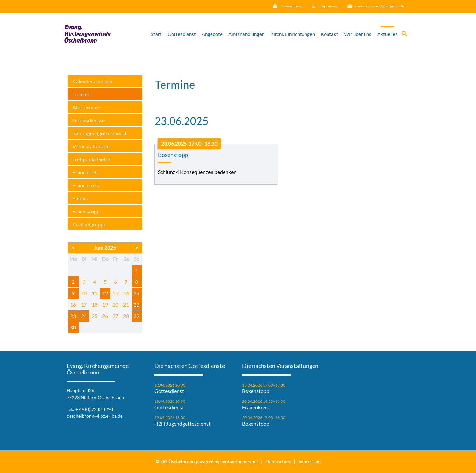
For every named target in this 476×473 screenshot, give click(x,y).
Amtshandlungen (246, 34)
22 (136, 304)
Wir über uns (358, 34)
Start (156, 34)
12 (105, 293)
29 (136, 316)
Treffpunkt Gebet (92, 159)
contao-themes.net (239, 461)
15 (136, 293)
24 (84, 316)
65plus (80, 198)
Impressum (329, 6)
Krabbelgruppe (89, 224)
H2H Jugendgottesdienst (182, 424)
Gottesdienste (89, 120)
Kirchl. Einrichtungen (293, 34)
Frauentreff (85, 172)
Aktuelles (387, 34)
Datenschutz (292, 6)
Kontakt (329, 34)
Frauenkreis (86, 185)
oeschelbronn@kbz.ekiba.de (380, 6)
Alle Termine (86, 107)
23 (73, 316)
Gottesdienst (182, 34)
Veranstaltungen (91, 146)
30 (73, 327)
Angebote (212, 34)
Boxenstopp (86, 211)
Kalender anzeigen (93, 81)
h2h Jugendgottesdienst (100, 133)
